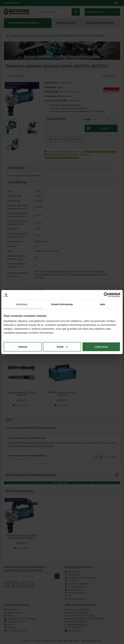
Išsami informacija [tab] (62, 304)
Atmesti (23, 347)
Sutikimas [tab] (21, 304)
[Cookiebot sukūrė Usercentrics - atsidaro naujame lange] (106, 295)
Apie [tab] (102, 304)
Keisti (62, 347)
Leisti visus (101, 347)
